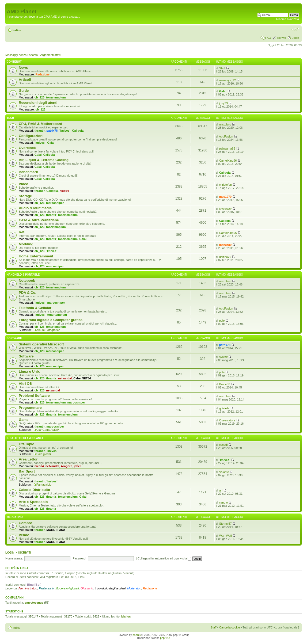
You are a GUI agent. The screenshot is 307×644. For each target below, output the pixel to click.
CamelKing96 (228, 161)
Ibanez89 (225, 245)
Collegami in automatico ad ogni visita (164, 558)
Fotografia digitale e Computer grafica (51, 320)
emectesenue (34, 603)
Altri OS (25, 384)
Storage (25, 196)
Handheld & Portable (23, 275)
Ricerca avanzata (288, 19)
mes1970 (225, 197)
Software (14, 338)
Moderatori (134, 588)
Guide (24, 91)
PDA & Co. (27, 293)
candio (223, 502)
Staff (222, 68)
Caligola (78, 131)
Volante (224, 472)
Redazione (42, 74)
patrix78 (52, 131)
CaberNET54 (82, 378)
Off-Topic (26, 444)
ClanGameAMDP (48, 430)
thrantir (40, 131)
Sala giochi (44, 454)
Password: (79, 558)
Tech (10, 118)
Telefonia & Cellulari (36, 308)
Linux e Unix (29, 371)
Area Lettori (29, 459)
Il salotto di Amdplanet (25, 438)
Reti (22, 232)
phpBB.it (165, 638)
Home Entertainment (36, 256)
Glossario (87, 588)
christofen (226, 185)
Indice (17, 30)
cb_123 (39, 97)
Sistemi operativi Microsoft (41, 344)
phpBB (137, 635)
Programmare (30, 408)
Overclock (27, 148)
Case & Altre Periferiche (39, 220)
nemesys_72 (228, 80)
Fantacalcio (44, 485)
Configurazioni (31, 136)
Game (24, 420)
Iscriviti (281, 38)
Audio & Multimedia (35, 208)
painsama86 (227, 148)
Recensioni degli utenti (38, 103)
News (23, 68)
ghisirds (224, 408)
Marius (126, 616)
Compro (26, 523)
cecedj (223, 445)
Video (24, 184)
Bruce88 (225, 384)
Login (295, 38)
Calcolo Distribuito (34, 490)
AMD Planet (22, 12)
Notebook (27, 281)
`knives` (65, 131)
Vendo (24, 535)
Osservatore (227, 420)
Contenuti (14, 62)
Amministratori (28, 588)
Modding (26, 244)
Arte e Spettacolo (33, 502)
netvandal (65, 378)
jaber (77, 466)
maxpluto (225, 124)
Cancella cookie (230, 627)
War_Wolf (226, 536)
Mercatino (15, 517)
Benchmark (28, 172)
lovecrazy (225, 209)
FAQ (268, 38)
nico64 (64, 191)
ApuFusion (226, 136)
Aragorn (67, 466)
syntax (223, 357)
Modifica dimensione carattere (295, 29)
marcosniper (55, 203)
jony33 (223, 103)
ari (221, 490)
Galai (223, 91)
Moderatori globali (67, 588)
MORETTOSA (56, 530)
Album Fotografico (48, 330)
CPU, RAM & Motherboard (41, 124)
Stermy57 (225, 524)
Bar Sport (27, 471)
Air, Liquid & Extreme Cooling (44, 160)
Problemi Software (34, 396)
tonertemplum (56, 97)
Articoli (25, 80)
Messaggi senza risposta (22, 55)
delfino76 (225, 257)
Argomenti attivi (50, 55)
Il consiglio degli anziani (110, 588)
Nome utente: (14, 558)
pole (222, 321)
